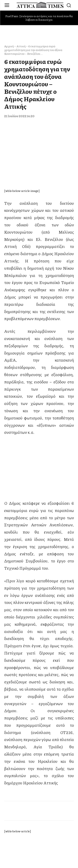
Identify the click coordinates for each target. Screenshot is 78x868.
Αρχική (9, 46)
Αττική (21, 46)
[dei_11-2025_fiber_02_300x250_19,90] (39, 496)
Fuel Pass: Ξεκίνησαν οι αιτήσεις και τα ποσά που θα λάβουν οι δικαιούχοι (39, 18)
